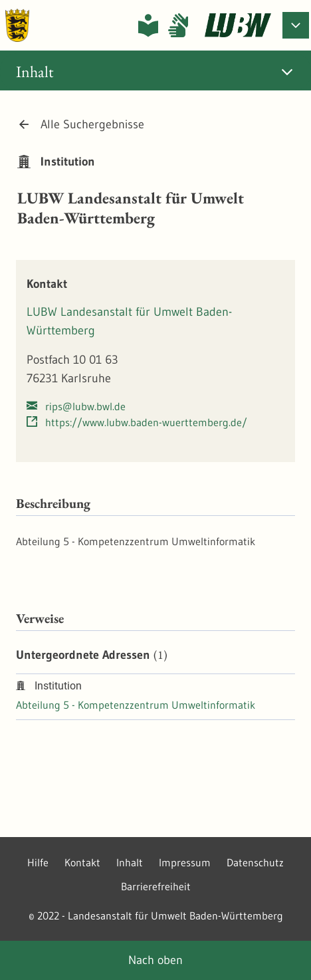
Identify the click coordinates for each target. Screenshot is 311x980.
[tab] (155, 72)
